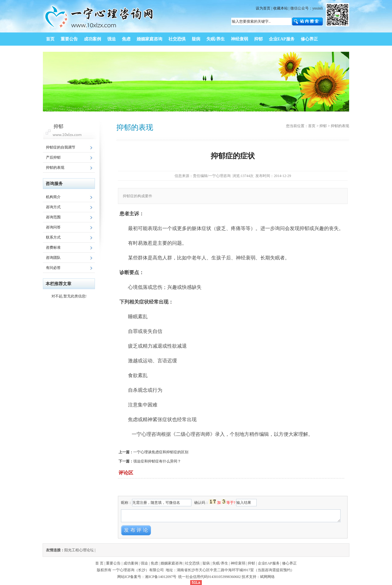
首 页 (99, 563)
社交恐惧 (192, 563)
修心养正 (289, 563)
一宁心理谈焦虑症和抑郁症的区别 (161, 452)
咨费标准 (53, 247)
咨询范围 (53, 217)
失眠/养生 (220, 563)
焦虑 (154, 563)
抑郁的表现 (55, 168)
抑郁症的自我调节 (61, 147)
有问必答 (53, 268)
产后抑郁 (53, 157)
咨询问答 (53, 227)
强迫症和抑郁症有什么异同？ (157, 461)
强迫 (144, 563)
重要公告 (113, 563)
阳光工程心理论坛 (79, 550)
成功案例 (131, 563)
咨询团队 (53, 258)
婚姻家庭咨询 (171, 563)
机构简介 (53, 197)
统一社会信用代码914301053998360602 (209, 577)
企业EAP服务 (269, 563)
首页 (312, 126)
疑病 (206, 563)
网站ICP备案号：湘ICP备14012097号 (147, 577)
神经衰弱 (238, 563)
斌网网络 (267, 577)
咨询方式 (53, 207)
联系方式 (53, 237)
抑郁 (323, 126)
